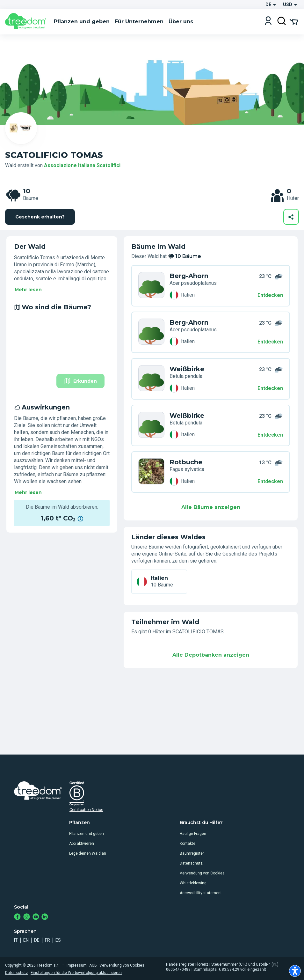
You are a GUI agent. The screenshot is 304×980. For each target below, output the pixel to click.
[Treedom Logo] (27, 22)
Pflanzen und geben (87, 834)
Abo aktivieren (82, 844)
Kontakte (188, 844)
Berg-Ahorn (189, 276)
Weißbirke (187, 369)
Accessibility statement (201, 893)
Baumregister (192, 853)
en (26, 940)
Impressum (77, 965)
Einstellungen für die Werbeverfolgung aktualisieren (76, 973)
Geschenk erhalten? (40, 217)
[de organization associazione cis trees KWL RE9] (151, 425)
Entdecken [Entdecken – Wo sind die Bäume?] (270, 342)
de (37, 940)
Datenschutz (191, 863)
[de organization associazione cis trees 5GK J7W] (151, 472)
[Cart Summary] (294, 21)
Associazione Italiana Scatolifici (82, 165)
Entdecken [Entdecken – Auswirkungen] (270, 435)
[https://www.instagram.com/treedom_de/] (27, 917)
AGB (93, 965)
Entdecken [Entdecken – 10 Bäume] (270, 295)
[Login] (268, 22)
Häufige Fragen (193, 834)
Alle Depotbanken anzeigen (211, 655)
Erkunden (80, 381)
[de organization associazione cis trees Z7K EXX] (151, 332)
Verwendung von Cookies (202, 873)
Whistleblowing (193, 883)
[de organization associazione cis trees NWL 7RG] (151, 379)
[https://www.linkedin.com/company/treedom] (45, 917)
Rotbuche (186, 462)
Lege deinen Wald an (88, 853)
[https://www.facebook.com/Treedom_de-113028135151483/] (17, 917)
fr (47, 940)
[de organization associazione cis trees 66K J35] (151, 286)
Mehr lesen (28, 290)
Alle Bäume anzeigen (211, 507)
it (16, 940)
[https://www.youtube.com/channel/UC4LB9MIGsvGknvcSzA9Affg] (36, 917)
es (58, 940)
